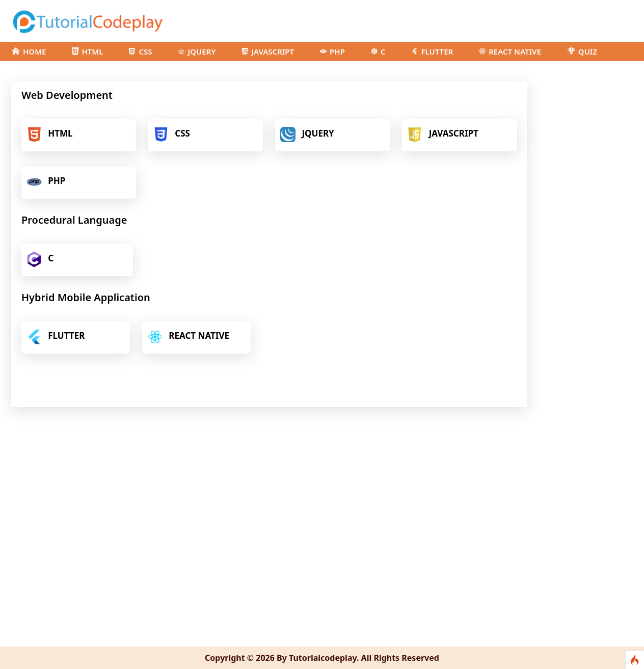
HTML (87, 51)
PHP (332, 51)
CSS (140, 51)
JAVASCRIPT (267, 51)
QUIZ (582, 51)
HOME (29, 51)
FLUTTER (432, 51)
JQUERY (197, 51)
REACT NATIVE (510, 51)
